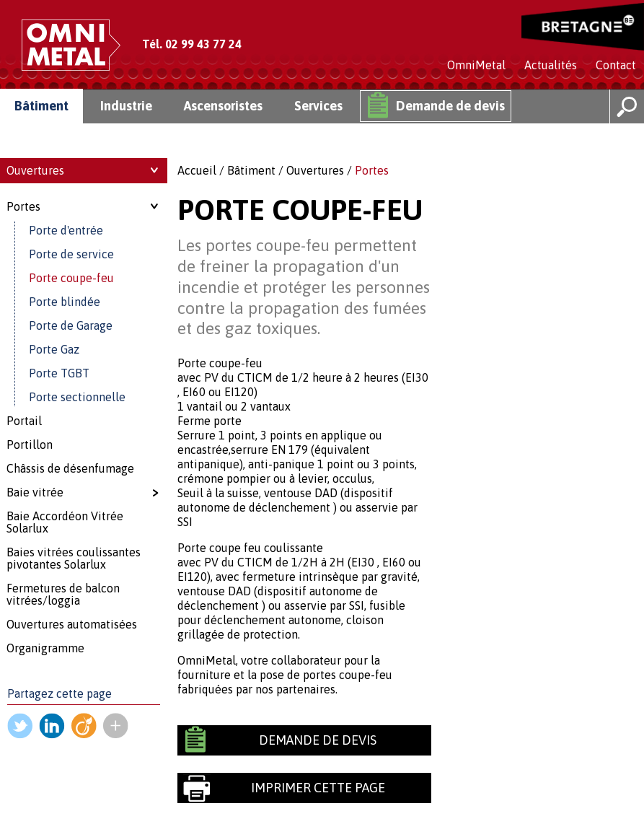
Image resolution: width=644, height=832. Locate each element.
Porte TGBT (59, 373)
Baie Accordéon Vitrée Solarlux (65, 522)
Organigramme (45, 648)
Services (318, 106)
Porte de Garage (71, 325)
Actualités (551, 65)
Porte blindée (65, 302)
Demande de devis (450, 106)
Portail (24, 421)
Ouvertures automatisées (72, 624)
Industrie (126, 106)
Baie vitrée (35, 492)
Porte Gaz (54, 349)
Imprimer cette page (318, 788)
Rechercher (627, 107)
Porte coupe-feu (71, 278)
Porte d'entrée (66, 230)
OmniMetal (476, 65)
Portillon (30, 445)
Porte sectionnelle (77, 397)
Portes (372, 170)
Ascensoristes (223, 106)
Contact (616, 65)
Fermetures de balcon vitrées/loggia (63, 594)
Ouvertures (315, 170)
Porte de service (71, 254)
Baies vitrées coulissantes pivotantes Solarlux (74, 558)
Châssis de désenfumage (70, 468)
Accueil (197, 170)
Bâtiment (41, 106)
